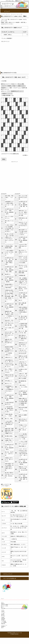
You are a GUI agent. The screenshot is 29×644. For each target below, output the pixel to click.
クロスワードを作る (5, 606)
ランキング (3, 612)
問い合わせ (3, 616)
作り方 (2, 607)
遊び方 (2, 628)
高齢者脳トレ (4, 626)
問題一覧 (3, 604)
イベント (3, 610)
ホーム (2, 602)
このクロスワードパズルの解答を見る (10, 154)
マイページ (26, 1)
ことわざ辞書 (4, 621)
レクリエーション (4, 625)
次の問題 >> (25, 155)
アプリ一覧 (3, 608)
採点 (4, 159)
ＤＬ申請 (3, 614)
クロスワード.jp (8, 4)
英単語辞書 (3, 619)
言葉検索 (3, 611)
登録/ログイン (19, 1)
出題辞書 (3, 618)
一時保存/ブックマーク (7, 93)
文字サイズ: (4, 91)
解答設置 (3, 615)
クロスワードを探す (5, 605)
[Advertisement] (14, 57)
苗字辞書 (3, 620)
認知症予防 (3, 624)
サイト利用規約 (4, 622)
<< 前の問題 (4, 81)
